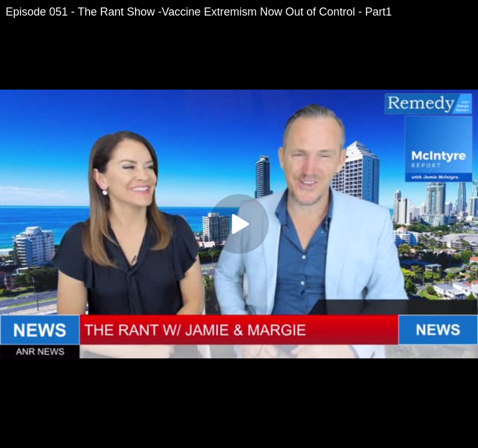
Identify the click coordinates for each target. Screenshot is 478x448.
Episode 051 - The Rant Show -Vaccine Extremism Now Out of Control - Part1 (199, 12)
